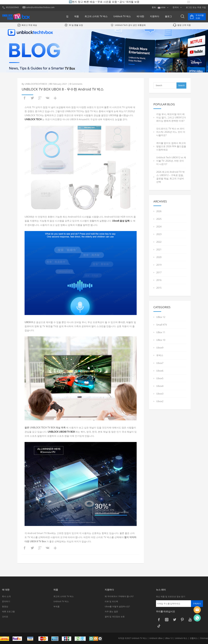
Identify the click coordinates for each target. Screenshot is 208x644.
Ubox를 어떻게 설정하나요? (117, 606)
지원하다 (155, 17)
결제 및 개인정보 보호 (115, 617)
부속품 (56, 606)
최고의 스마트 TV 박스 (96, 17)
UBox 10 (161, 340)
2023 (159, 234)
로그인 (189, 7)
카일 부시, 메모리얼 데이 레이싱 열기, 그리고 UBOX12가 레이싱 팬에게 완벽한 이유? (171, 117)
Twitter (174, 620)
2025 (159, 219)
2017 (159, 272)
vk (48, 98)
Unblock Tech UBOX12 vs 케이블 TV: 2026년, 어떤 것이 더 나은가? (171, 161)
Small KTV (162, 325)
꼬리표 (5, 617)
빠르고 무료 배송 (29, 26)
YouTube (190, 620)
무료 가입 (201, 7)
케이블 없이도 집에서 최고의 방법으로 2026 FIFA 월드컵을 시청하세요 (171, 146)
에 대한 (140, 17)
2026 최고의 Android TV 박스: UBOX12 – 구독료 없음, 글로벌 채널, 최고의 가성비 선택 (170, 177)
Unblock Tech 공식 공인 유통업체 (130, 26)
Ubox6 (160, 371)
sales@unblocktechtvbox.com (40, 7)
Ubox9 (160, 348)
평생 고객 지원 (184, 26)
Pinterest (182, 620)
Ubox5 (160, 378)
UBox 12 (161, 317)
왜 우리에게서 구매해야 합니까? (119, 596)
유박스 (160, 355)
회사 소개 (6, 596)
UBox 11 (161, 332)
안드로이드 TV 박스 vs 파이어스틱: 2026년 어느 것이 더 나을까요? (171, 132)
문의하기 (6, 601)
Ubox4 (160, 386)
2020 (159, 257)
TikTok (159, 626)
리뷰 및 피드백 (111, 601)
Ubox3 (160, 394)
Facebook (159, 620)
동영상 (5, 606)
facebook (25, 98)
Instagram (167, 620)
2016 (159, 280)
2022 (159, 242)
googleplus (40, 98)
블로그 (168, 17)
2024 (159, 227)
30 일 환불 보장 (76, 26)
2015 (159, 288)
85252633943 (12, 7)
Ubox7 (160, 363)
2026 (159, 211)
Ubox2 (160, 401)
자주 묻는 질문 (111, 611)
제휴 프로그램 (8, 611)
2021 (159, 249)
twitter (32, 98)
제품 (77, 17)
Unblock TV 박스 (122, 17)
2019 (159, 265)
